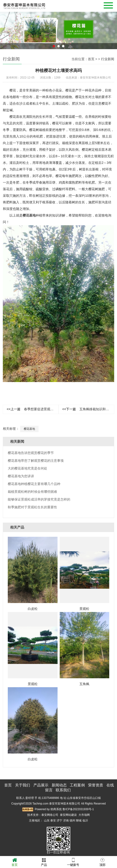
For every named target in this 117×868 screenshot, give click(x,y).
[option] (58, 36)
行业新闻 (108, 59)
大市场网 (84, 815)
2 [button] (58, 52)
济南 (66, 821)
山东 (47, 821)
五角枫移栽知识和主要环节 (88, 409)
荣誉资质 (96, 785)
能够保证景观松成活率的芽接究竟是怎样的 (39, 499)
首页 (91, 59)
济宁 (59, 821)
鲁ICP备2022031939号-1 (78, 809)
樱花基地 (29, 429)
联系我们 (63, 790)
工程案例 (77, 785)
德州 (72, 821)
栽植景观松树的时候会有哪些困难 (32, 492)
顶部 (102, 862)
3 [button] (63, 52)
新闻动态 (59, 785)
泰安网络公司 (50, 815)
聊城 (79, 821)
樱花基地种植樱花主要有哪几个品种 (34, 484)
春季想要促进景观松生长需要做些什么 (33, 409)
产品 (44, 862)
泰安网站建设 (68, 815)
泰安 (53, 821)
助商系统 (56, 809)
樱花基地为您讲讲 (21, 476)
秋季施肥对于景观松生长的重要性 (32, 507)
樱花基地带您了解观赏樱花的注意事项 (36, 461)
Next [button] (111, 33)
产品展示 (41, 785)
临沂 (85, 821)
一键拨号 (73, 862)
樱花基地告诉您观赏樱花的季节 (31, 453)
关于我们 (23, 785)
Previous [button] (6, 33)
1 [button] (54, 52)
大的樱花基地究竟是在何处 (27, 468)
